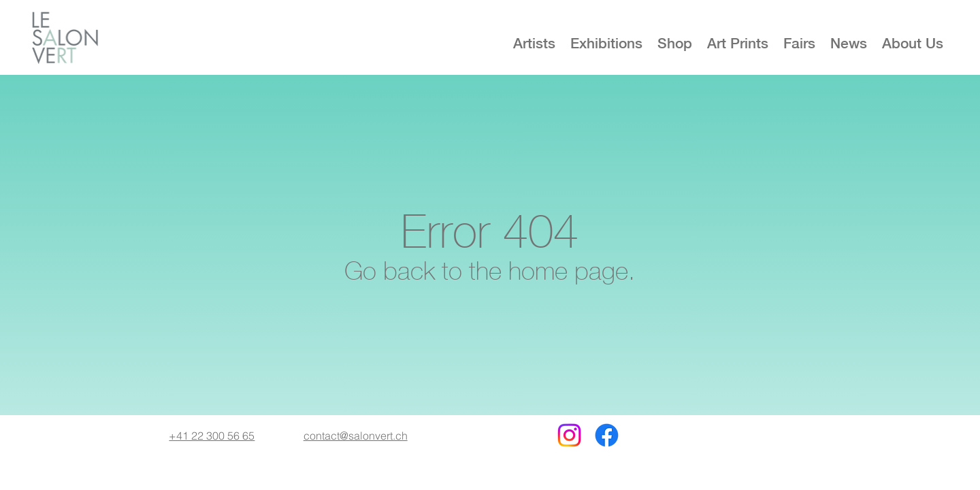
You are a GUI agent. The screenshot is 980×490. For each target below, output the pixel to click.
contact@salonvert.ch (356, 436)
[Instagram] (569, 435)
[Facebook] (607, 435)
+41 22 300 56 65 (212, 436)
